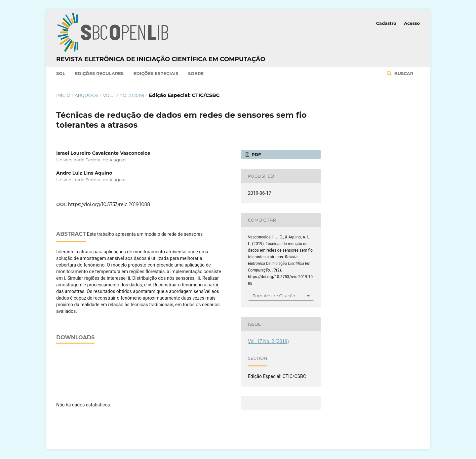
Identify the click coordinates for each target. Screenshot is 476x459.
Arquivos (86, 95)
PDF (256, 154)
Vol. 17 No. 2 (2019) (123, 95)
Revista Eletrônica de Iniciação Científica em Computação (161, 59)
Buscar (403, 73)
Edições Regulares (99, 73)
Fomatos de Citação (274, 296)
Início (63, 95)
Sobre (196, 73)
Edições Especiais (156, 73)
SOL (61, 73)
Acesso (412, 23)
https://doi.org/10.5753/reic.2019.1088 (109, 204)
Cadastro (386, 23)
